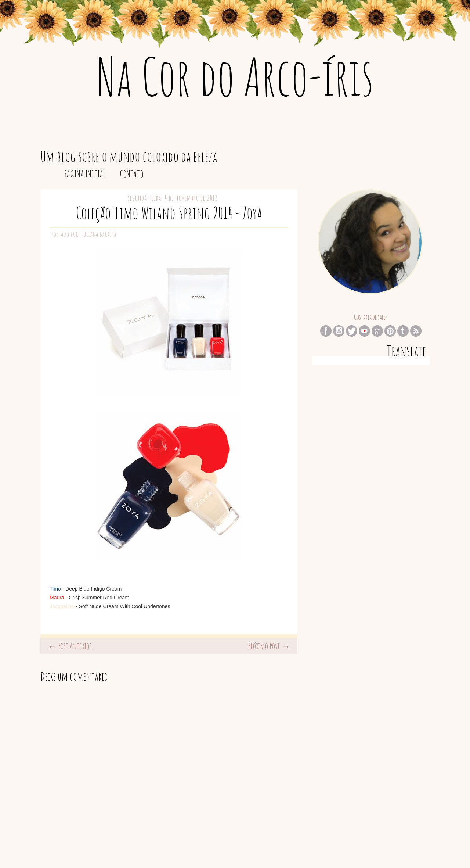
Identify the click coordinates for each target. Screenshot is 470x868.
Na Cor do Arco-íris (235, 76)
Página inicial (85, 174)
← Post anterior (70, 646)
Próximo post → (269, 646)
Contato (132, 174)
